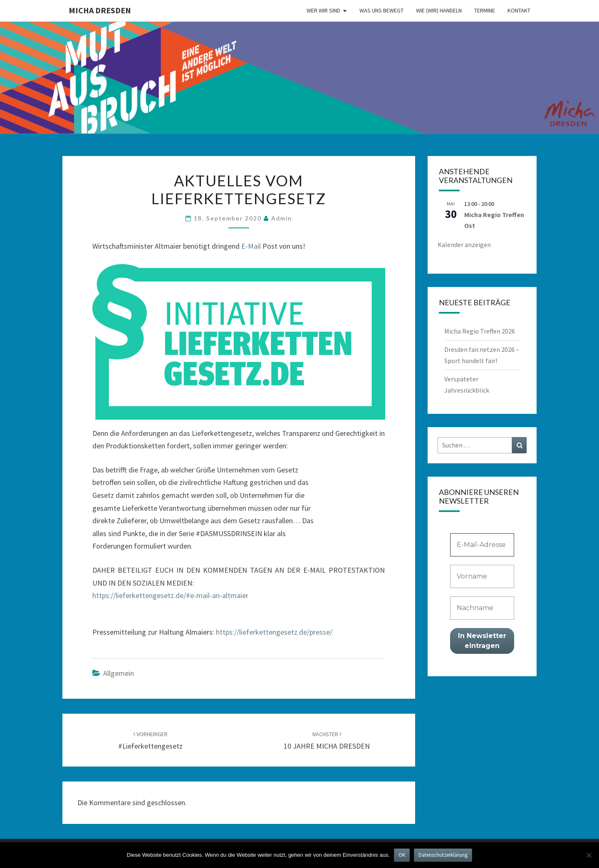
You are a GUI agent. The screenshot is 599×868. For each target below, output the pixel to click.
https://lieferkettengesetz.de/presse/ (274, 632)
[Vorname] (482, 576)
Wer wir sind (323, 10)
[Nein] (589, 855)
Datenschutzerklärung (443, 855)
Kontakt (519, 10)
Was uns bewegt (381, 10)
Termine (485, 10)
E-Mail (251, 246)
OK (402, 855)
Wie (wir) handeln (439, 10)
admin (282, 218)
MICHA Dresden (100, 10)
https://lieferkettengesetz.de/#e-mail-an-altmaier (170, 595)
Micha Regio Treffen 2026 (480, 331)
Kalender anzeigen (464, 245)
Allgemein (119, 673)
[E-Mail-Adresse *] (482, 545)
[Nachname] (482, 608)
